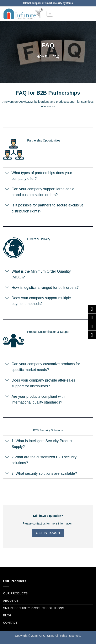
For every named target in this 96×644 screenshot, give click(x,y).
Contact (10, 623)
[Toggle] (7, 173)
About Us (11, 601)
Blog (7, 615)
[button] (50, 14)
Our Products (15, 593)
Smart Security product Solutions (34, 608)
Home (42, 57)
